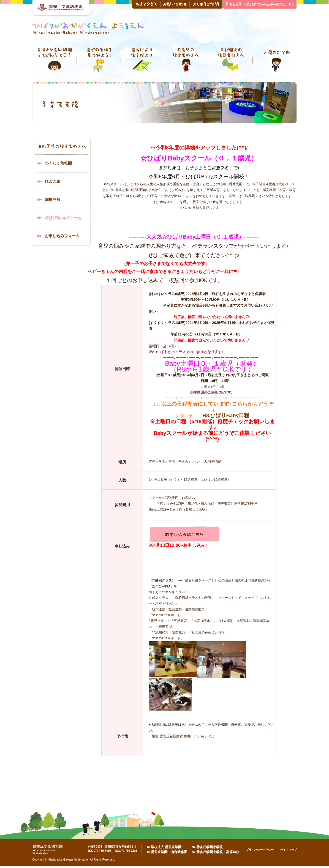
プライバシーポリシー (260, 850)
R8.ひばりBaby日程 (226, 415)
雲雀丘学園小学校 (210, 847)
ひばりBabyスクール (63, 218)
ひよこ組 (53, 181)
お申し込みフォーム (62, 236)
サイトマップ (289, 850)
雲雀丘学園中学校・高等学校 (218, 852)
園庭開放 (53, 200)
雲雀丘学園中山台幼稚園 (169, 852)
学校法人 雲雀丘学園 (166, 847)
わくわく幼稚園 (58, 163)
